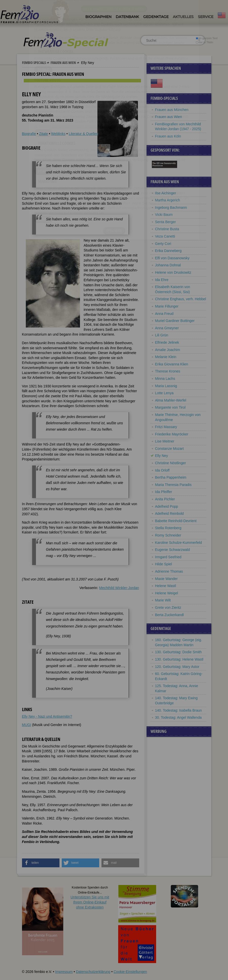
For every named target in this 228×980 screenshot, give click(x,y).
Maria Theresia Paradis (173, 485)
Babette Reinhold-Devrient (176, 521)
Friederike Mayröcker (172, 434)
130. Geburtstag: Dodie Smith (178, 652)
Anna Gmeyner (167, 328)
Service (206, 17)
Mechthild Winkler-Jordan (119, 588)
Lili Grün (162, 335)
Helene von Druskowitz (173, 272)
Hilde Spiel (164, 564)
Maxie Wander (167, 579)
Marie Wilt (163, 600)
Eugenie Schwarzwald (173, 550)
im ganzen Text (206, 38)
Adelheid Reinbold (170, 514)
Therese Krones (168, 371)
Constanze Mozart (170, 449)
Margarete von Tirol (170, 407)
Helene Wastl (166, 586)
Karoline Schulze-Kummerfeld (179, 543)
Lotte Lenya (164, 393)
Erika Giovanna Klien (172, 364)
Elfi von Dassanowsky (172, 258)
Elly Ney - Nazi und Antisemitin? (47, 716)
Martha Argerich (168, 200)
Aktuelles (183, 17)
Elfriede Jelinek (167, 342)
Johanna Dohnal (168, 265)
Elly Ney (162, 456)
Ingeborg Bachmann (171, 207)
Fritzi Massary (166, 427)
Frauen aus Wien (63, 63)
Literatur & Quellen (83, 134)
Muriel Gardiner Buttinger (175, 321)
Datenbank (127, 17)
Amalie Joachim (168, 350)
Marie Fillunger (167, 306)
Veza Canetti (165, 236)
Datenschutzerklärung (93, 972)
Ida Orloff (162, 470)
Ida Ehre (162, 280)
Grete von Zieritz (168, 608)
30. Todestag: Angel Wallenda (178, 717)
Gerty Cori (163, 244)
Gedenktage (156, 17)
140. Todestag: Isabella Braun (179, 710)
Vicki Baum (164, 215)
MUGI (27, 725)
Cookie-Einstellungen (130, 972)
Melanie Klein (166, 357)
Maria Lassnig (166, 386)
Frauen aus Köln (168, 136)
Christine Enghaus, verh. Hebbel (181, 299)
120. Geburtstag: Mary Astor (177, 667)
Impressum (64, 972)
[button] (41, 863)
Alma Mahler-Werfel (171, 400)
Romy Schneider (168, 535)
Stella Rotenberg (168, 528)
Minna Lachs (165, 379)
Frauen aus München (172, 110)
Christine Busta (167, 229)
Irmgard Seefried (168, 557)
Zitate (43, 134)
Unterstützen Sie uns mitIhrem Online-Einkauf (90, 902)
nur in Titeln (204, 42)
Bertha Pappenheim (171, 477)
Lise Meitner (165, 441)
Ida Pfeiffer (164, 492)
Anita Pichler (165, 499)
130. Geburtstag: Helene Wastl (179, 659)
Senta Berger (166, 222)
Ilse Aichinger (166, 193)
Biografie (29, 134)
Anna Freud (164, 314)
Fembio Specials (34, 63)
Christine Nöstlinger (171, 463)
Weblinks (58, 134)
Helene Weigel (167, 593)
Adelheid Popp (167, 506)
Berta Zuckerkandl (170, 615)
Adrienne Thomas (169, 571)
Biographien (98, 17)
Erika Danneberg (168, 251)
